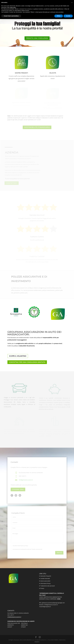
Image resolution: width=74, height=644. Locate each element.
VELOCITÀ (53, 73)
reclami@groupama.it (45, 607)
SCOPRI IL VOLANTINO (18, 356)
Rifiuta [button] (59, 16)
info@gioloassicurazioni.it (51, 605)
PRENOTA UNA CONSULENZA (37, 38)
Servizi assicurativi (45, 581)
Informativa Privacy (45, 583)
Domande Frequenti (46, 576)
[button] (72, 3)
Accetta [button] (68, 16)
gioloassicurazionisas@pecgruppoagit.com (53, 603)
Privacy (42, 588)
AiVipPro (37, 642)
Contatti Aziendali (45, 578)
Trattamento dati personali (48, 586)
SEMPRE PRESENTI (21, 73)
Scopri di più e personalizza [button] (11, 16)
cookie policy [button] (13, 7)
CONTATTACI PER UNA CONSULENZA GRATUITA (27, 362)
